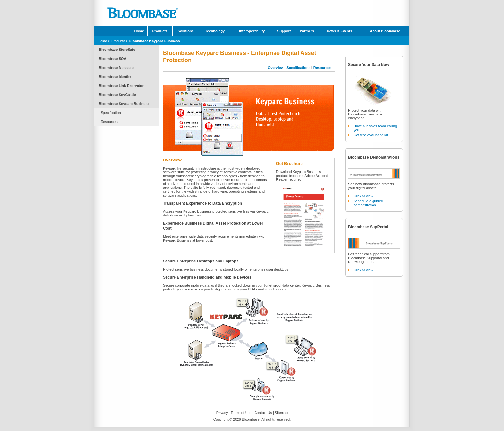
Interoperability (252, 31)
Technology (215, 31)
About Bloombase (385, 31)
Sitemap (281, 413)
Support (284, 31)
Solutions (186, 31)
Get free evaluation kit (371, 135)
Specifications (112, 113)
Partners (307, 31)
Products (160, 31)
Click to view (363, 196)
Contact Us (263, 413)
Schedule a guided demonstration (368, 203)
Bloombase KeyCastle (117, 95)
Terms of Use (241, 413)
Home (139, 31)
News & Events (340, 31)
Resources (109, 122)
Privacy (222, 413)
